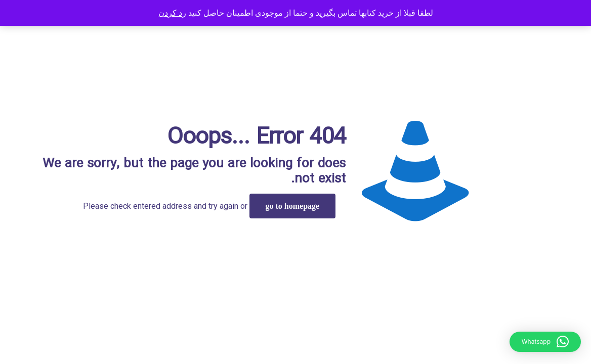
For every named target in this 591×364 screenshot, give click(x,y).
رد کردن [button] (172, 13)
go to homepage (293, 206)
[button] (545, 342)
